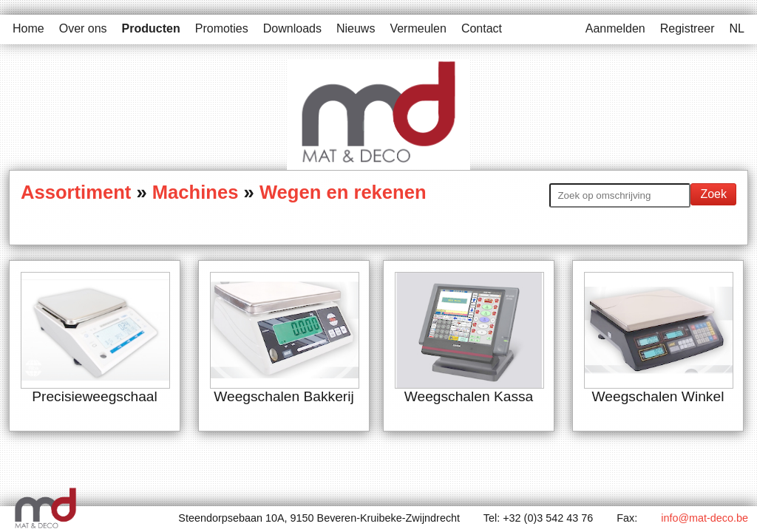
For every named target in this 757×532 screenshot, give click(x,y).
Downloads (292, 28)
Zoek (713, 194)
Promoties (222, 28)
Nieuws (356, 28)
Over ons (83, 28)
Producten (151, 28)
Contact (482, 28)
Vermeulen (418, 28)
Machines (196, 192)
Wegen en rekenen (343, 192)
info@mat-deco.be (705, 518)
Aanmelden (615, 28)
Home (28, 28)
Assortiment (78, 192)
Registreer (688, 28)
